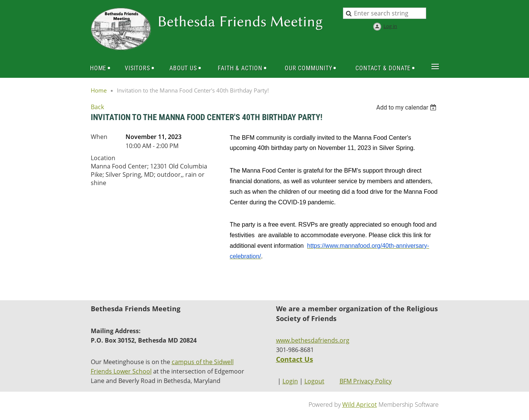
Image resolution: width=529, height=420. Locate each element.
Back (97, 107)
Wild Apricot (360, 405)
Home (99, 90)
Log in (390, 26)
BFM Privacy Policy (366, 381)
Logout (314, 381)
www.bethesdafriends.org (313, 340)
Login (290, 381)
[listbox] (407, 107)
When (99, 137)
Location (103, 158)
